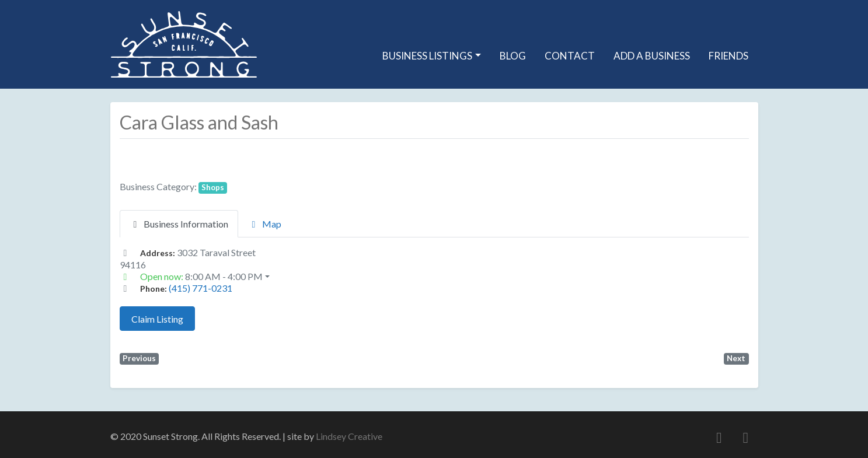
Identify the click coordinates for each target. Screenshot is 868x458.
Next (736, 358)
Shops (213, 187)
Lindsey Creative (349, 436)
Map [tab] (265, 224)
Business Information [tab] (179, 224)
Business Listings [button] (427, 56)
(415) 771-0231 (201, 288)
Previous (139, 358)
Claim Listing (157, 319)
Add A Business (652, 56)
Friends (728, 56)
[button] (434, 277)
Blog (513, 56)
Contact (570, 56)
